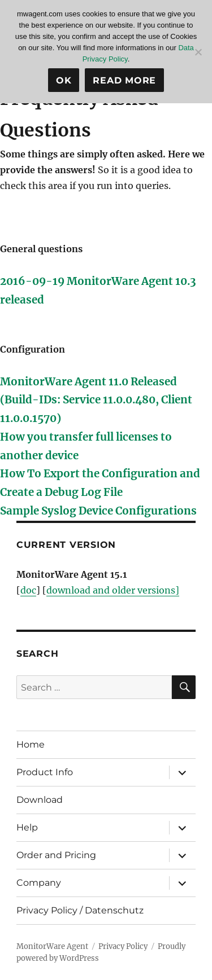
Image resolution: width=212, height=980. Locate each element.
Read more (124, 80)
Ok (64, 80)
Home (31, 744)
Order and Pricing (56, 855)
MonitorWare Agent (52, 946)
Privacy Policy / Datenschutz (80, 910)
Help (27, 827)
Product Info (45, 772)
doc (28, 590)
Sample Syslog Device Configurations (98, 511)
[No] (198, 52)
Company (39, 883)
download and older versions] (113, 590)
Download (40, 800)
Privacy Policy (123, 946)
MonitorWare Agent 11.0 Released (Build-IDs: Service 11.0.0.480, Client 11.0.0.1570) (96, 400)
